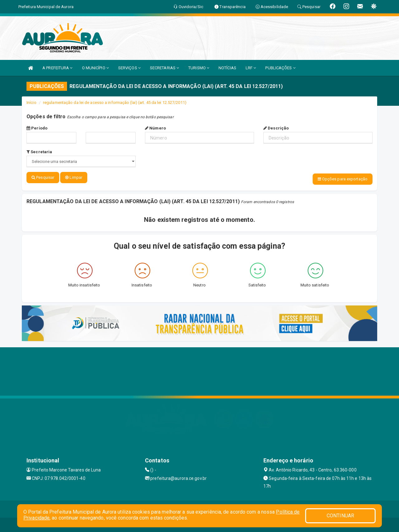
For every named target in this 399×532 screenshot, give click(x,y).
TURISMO (199, 68)
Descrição (276, 128)
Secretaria (39, 152)
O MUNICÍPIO (95, 68)
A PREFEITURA (57, 68)
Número (155, 128)
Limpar (74, 177)
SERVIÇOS (129, 68)
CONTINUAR (340, 516)
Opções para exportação (343, 179)
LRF (251, 68)
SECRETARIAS (164, 68)
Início (31, 102)
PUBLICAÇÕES (280, 68)
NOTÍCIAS (227, 68)
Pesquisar (43, 177)
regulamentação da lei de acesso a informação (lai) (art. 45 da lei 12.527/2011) (115, 102)
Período (37, 128)
